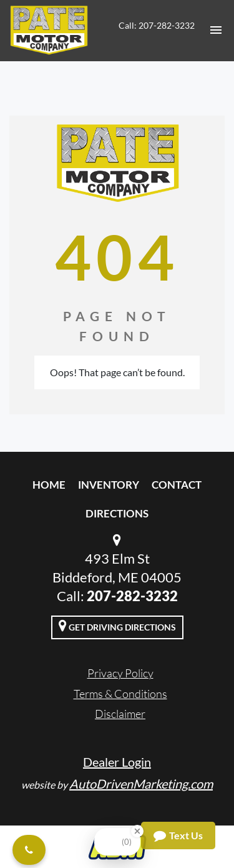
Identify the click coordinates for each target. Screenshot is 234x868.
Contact (177, 485)
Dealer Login (117, 762)
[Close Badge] (137, 831)
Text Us (178, 836)
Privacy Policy (120, 673)
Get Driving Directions (117, 626)
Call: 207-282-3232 (157, 25)
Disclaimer (120, 714)
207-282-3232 (132, 596)
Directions (117, 513)
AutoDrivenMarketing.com (141, 784)
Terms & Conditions (120, 694)
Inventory (109, 485)
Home (49, 485)
